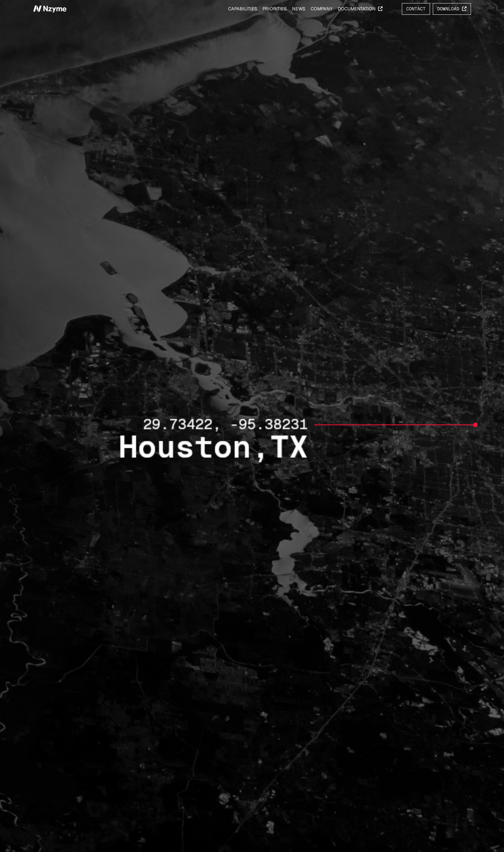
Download (452, 9)
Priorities (275, 9)
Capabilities (243, 9)
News (299, 9)
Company (321, 9)
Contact (416, 9)
